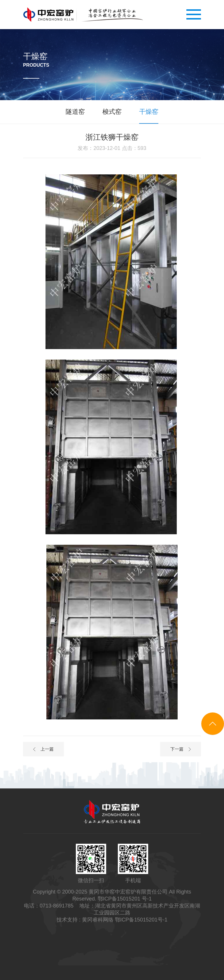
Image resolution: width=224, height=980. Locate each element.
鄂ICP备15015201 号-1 (125, 899)
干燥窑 (149, 112)
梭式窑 (112, 112)
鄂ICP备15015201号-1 (141, 920)
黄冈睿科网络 (98, 920)
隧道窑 (75, 112)
